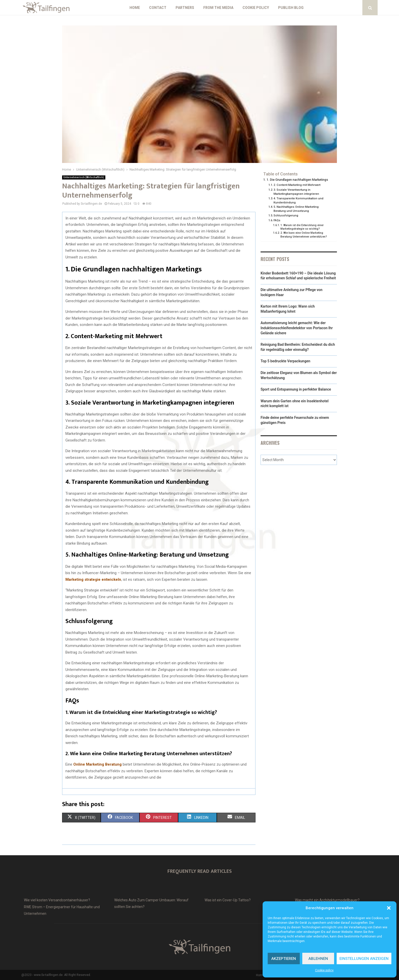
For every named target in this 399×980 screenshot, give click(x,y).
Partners (185, 8)
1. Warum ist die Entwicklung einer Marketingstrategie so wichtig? (302, 227)
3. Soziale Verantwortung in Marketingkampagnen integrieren (296, 192)
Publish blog (291, 8)
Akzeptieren (284, 959)
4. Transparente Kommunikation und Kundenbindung (298, 200)
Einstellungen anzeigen (364, 959)
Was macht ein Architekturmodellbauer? (327, 900)
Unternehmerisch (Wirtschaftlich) (84, 177)
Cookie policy (324, 970)
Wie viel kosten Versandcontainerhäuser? (57, 900)
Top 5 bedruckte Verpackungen (285, 361)
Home (135, 8)
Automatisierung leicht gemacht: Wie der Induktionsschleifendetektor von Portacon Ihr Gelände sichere (297, 328)
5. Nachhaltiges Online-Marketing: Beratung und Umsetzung (296, 209)
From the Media (218, 8)
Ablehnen (318, 959)
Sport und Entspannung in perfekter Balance (296, 389)
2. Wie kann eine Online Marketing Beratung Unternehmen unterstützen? (304, 235)
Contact (158, 8)
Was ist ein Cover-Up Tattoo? (228, 900)
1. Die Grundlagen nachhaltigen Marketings (297, 180)
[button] (389, 908)
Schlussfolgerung (286, 215)
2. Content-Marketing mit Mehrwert (297, 185)
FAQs (277, 220)
